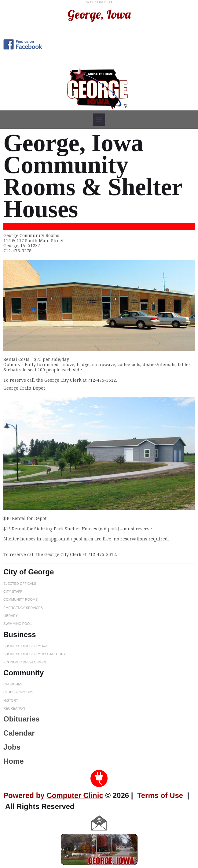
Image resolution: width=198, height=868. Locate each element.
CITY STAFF (13, 592)
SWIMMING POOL (17, 624)
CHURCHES (13, 684)
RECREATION (14, 708)
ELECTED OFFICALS (20, 583)
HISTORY (11, 700)
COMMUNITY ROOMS (20, 599)
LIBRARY (11, 616)
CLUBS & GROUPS (18, 692)
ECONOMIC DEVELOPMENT (26, 662)
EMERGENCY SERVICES (23, 607)
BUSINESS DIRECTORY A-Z (25, 646)
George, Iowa (99, 14)
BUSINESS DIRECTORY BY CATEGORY (35, 654)
